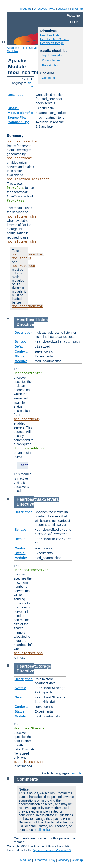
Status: (13, 108)
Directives (40, 9)
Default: (21, 346)
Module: (21, 361)
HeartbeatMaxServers (55, 39)
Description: (17, 95)
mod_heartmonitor (22, 142)
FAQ (52, 9)
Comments (49, 78)
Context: (21, 351)
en (29, 83)
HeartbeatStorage (52, 43)
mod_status (22, 258)
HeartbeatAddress (29, 448)
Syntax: (21, 341)
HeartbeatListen (51, 35)
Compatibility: (18, 122)
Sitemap (77, 9)
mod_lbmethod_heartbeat (28, 179)
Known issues (51, 60)
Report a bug (51, 65)
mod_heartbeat (19, 158)
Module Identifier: (21, 113)
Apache (12, 48)
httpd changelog (53, 55)
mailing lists (43, 830)
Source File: (17, 118)
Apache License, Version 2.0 (52, 850)
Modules (26, 9)
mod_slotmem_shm (21, 217)
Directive (25, 325)
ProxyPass (16, 188)
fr (32, 87)
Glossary (63, 9)
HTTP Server (29, 48)
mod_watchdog (24, 266)
